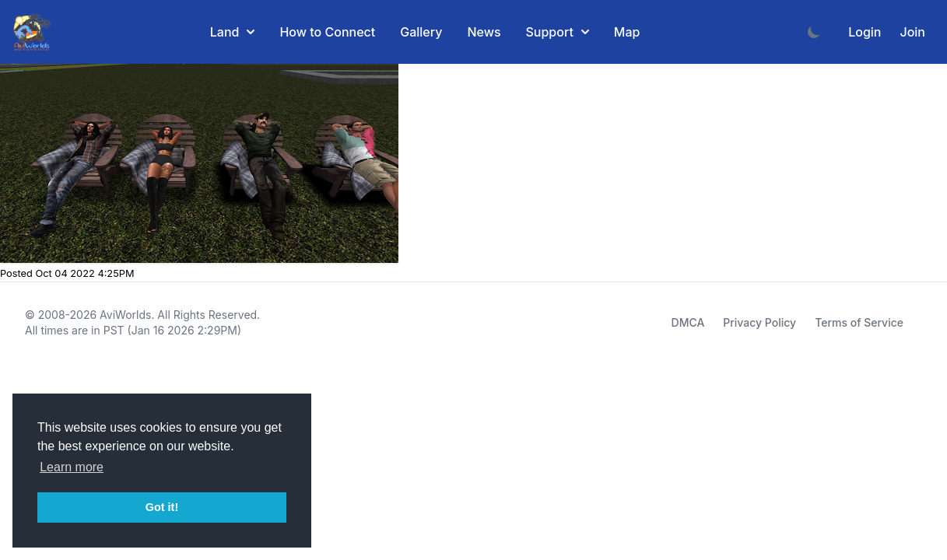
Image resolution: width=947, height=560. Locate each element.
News (484, 32)
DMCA (688, 322)
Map (627, 32)
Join (912, 32)
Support (558, 32)
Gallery (421, 32)
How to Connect (327, 32)
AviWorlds (125, 315)
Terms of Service (859, 322)
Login (865, 32)
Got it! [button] (162, 507)
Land (233, 32)
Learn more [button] (72, 467)
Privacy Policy (759, 322)
